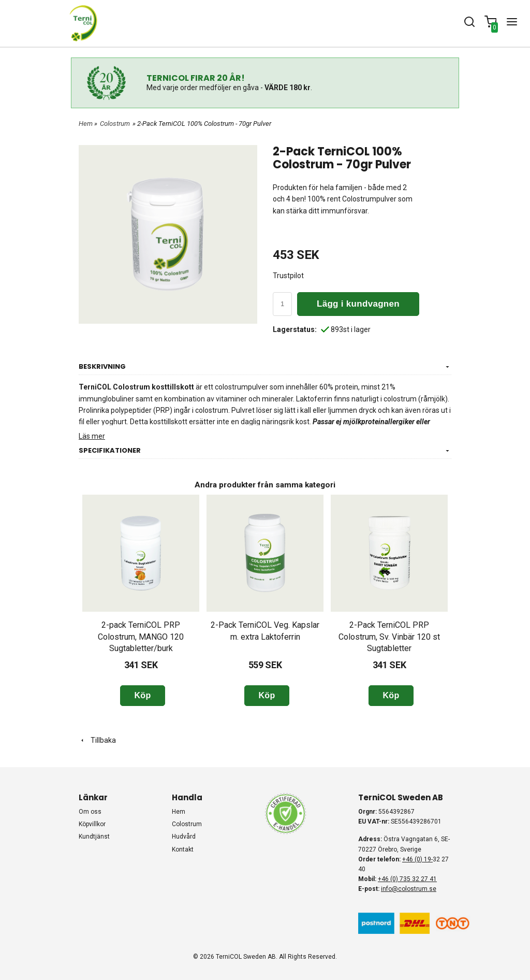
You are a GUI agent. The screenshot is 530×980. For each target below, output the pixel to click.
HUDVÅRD (184, 837)
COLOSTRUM (187, 824)
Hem (86, 124)
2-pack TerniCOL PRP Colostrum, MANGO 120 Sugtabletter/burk (141, 637)
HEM (179, 812)
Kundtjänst (94, 837)
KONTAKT (183, 849)
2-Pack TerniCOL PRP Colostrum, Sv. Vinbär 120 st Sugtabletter (389, 637)
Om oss (90, 812)
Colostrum (115, 124)
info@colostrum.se (409, 889)
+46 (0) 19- (417, 859)
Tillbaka (97, 740)
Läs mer (92, 436)
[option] (141, 600)
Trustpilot (288, 276)
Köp (142, 695)
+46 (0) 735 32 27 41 (407, 879)
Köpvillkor (92, 824)
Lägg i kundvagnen (358, 304)
